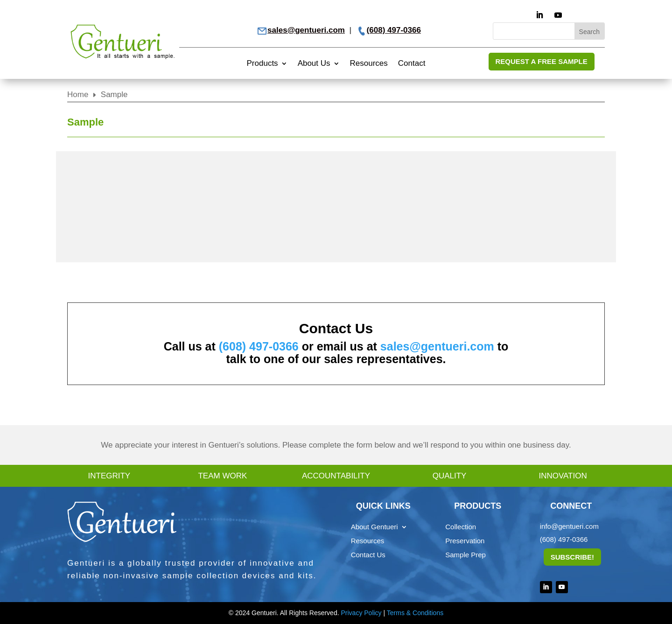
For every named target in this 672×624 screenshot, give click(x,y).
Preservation (465, 541)
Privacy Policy (361, 613)
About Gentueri (374, 527)
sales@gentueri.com (306, 30)
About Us (314, 64)
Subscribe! (572, 557)
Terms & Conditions (415, 613)
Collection (461, 527)
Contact (412, 64)
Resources (369, 64)
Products (262, 64)
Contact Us (368, 555)
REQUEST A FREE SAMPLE (542, 61)
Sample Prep (465, 555)
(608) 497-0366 (394, 30)
